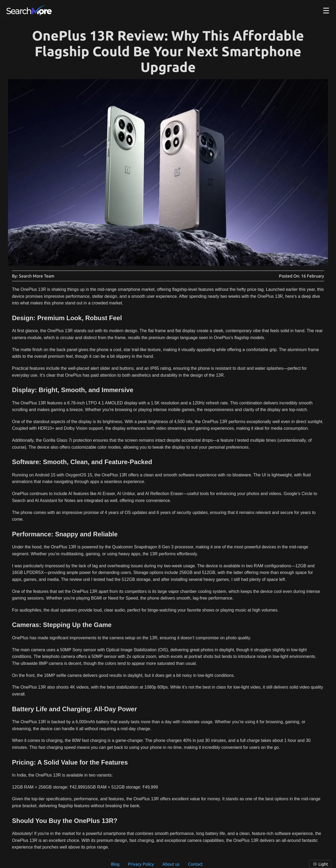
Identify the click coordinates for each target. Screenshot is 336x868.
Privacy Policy (141, 864)
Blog (115, 864)
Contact (195, 864)
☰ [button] (326, 10)
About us (171, 864)
